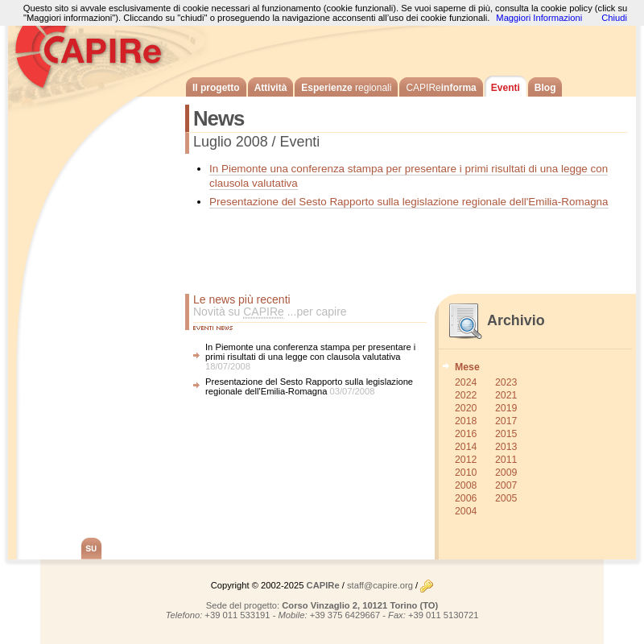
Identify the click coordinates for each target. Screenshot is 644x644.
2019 (506, 408)
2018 (466, 421)
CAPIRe (97, 48)
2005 (506, 498)
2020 (466, 408)
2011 (506, 460)
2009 (506, 473)
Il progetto (216, 88)
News (219, 118)
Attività (271, 88)
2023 (506, 382)
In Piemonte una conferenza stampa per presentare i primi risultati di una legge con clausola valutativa (310, 352)
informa (441, 88)
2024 (466, 382)
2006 (466, 498)
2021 (506, 395)
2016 (466, 434)
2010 (466, 473)
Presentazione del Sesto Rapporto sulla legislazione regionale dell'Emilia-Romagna (409, 202)
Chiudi (614, 18)
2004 (466, 511)
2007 (506, 485)
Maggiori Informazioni (539, 18)
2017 (506, 421)
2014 (466, 447)
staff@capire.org (380, 585)
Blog (545, 88)
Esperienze (346, 88)
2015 (506, 434)
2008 (466, 485)
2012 (466, 460)
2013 (506, 447)
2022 (466, 395)
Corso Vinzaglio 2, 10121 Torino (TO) (360, 605)
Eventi (506, 88)
